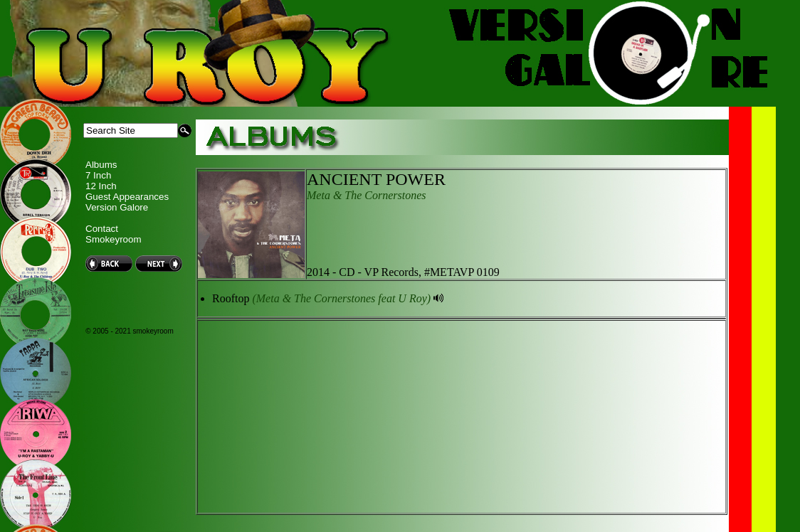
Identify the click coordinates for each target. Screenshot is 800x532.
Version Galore (117, 207)
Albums (101, 165)
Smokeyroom (114, 239)
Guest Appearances (127, 197)
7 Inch (98, 175)
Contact (102, 229)
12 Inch (101, 186)
